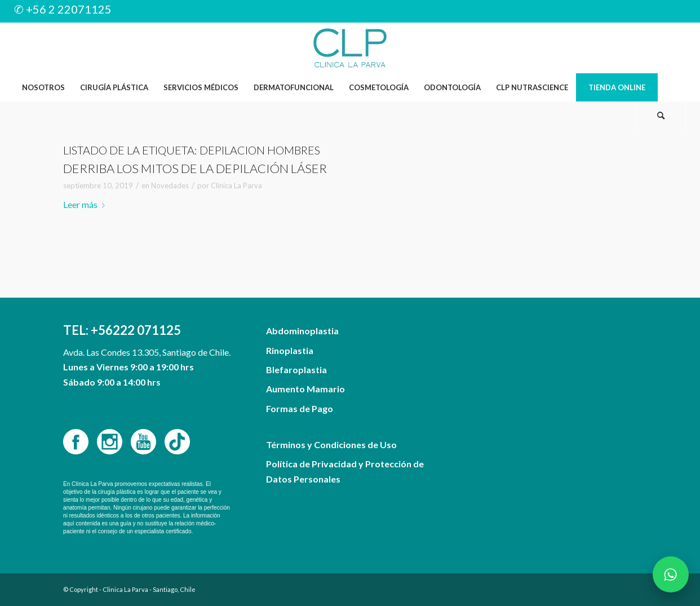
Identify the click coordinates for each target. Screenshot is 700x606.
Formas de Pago (300, 408)
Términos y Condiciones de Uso (331, 444)
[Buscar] (661, 116)
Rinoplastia (290, 350)
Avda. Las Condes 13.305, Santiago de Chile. (147, 352)
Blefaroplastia (296, 370)
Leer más (86, 204)
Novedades (170, 185)
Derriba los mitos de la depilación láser (195, 168)
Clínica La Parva (236, 185)
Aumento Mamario (305, 389)
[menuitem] (43, 87)
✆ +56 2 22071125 (63, 9)
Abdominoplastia (302, 331)
